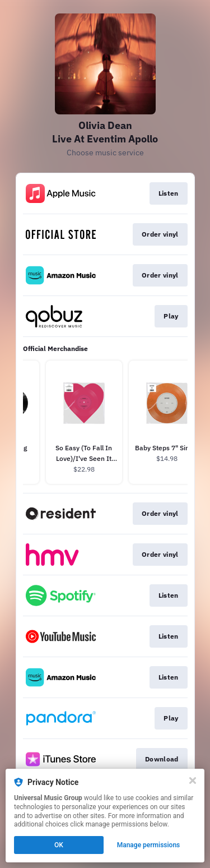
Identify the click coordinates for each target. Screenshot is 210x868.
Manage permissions (149, 845)
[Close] (193, 781)
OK (59, 845)
